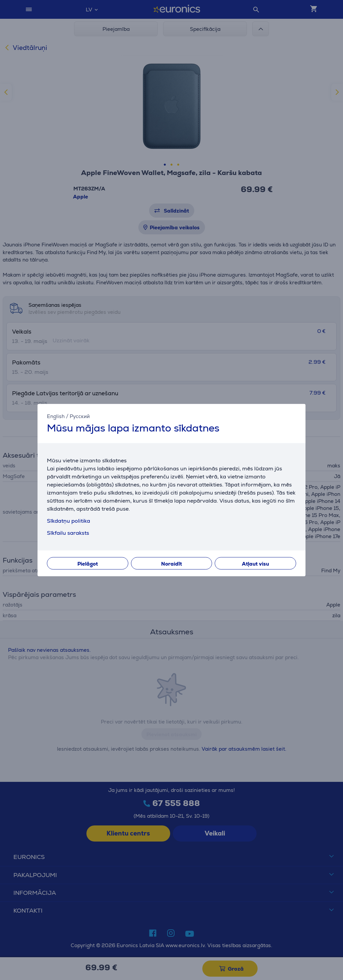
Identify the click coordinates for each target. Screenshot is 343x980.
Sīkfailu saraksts (68, 533)
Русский (80, 416)
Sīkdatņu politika (68, 521)
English (56, 416)
